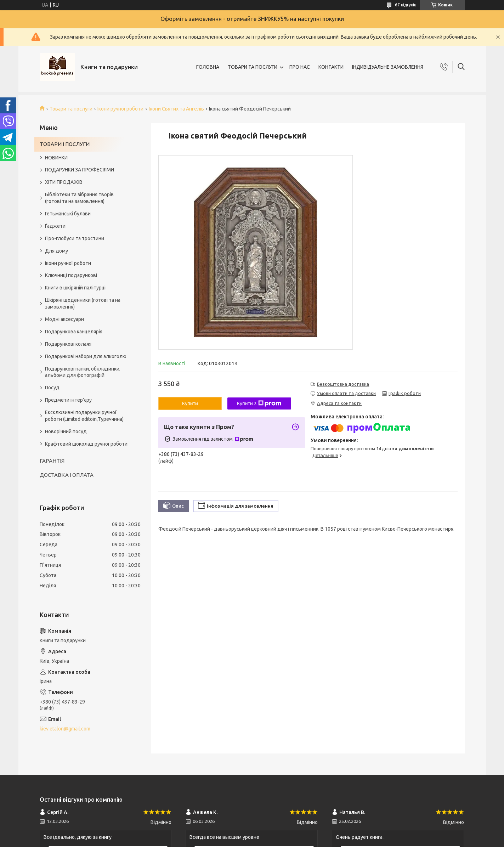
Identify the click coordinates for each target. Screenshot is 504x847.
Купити (190, 403)
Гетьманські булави (68, 214)
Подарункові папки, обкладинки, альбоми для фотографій (83, 372)
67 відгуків (406, 5)
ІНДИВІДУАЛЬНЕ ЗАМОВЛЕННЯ (388, 67)
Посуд (52, 388)
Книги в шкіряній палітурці (75, 288)
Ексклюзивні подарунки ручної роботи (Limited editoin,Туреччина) (84, 416)
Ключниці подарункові (71, 275)
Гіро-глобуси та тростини (75, 238)
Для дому (56, 251)
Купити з (259, 403)
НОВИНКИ (56, 158)
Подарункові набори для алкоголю (86, 356)
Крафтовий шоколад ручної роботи (86, 444)
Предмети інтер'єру (68, 400)
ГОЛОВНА (208, 67)
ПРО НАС (300, 67)
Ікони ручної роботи (120, 109)
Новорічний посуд (66, 431)
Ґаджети (55, 226)
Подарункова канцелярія (74, 332)
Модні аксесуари (64, 319)
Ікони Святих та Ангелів (176, 109)
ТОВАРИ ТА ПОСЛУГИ (253, 67)
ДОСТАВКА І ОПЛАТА (67, 475)
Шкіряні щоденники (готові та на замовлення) (83, 303)
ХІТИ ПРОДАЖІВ (64, 182)
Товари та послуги (71, 109)
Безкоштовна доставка (343, 384)
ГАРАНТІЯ (52, 461)
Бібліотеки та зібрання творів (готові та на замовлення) (79, 198)
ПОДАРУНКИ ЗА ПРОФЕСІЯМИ (80, 170)
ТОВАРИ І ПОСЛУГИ (65, 144)
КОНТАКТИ (331, 67)
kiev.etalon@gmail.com (65, 729)
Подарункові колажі (68, 344)
